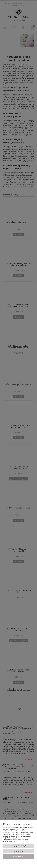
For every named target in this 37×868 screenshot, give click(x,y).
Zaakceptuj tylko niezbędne (18, 846)
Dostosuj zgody (19, 851)
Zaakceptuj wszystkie (18, 856)
